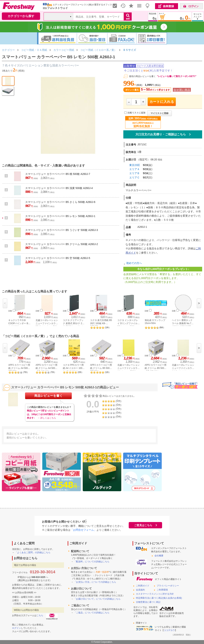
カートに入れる (162, 102)
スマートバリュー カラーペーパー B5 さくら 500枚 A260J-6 (60, 202)
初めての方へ (134, 263)
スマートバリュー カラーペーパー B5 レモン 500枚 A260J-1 (60, 216)
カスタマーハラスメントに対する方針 (155, 594)
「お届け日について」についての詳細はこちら (97, 599)
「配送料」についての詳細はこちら (92, 562)
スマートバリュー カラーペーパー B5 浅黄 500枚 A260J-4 (59, 188)
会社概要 (159, 556)
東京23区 (135, 165)
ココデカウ (169, 630)
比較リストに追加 (136, 113)
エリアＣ (134, 177)
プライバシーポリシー (168, 586)
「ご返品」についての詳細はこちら (92, 613)
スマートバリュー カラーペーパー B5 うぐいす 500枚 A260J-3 (62, 230)
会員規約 (140, 590)
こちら (40, 615)
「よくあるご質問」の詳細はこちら (33, 552)
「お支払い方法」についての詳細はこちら (95, 582)
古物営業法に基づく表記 (148, 602)
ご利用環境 (162, 590)
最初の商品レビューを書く (142, 76)
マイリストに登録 (159, 113)
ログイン (17, 628)
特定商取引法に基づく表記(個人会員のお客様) (159, 598)
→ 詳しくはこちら (47, 418)
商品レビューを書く (48, 396)
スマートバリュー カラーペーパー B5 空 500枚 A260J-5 (58, 258)
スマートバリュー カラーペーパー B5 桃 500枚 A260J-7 (58, 174)
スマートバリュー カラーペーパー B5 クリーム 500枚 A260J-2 (62, 244)
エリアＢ (134, 173)
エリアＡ (134, 169)
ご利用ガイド (143, 586)
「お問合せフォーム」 (83, 530)
